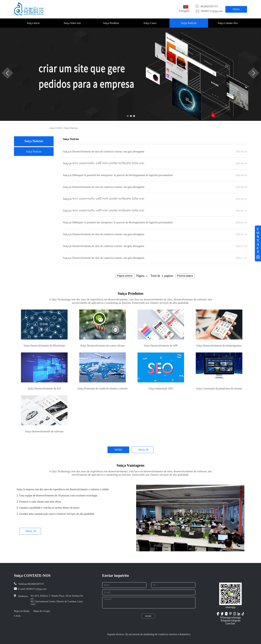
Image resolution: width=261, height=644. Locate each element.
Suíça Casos (150, 23)
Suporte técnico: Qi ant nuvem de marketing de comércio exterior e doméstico (149, 634)
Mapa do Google (42, 611)
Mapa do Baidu (22, 611)
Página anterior (125, 276)
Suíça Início (33, 23)
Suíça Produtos (111, 23)
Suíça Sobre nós (72, 23)
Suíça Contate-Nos (228, 23)
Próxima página (185, 276)
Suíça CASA (56, 128)
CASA (17, 616)
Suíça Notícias (189, 23)
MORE (118, 450)
